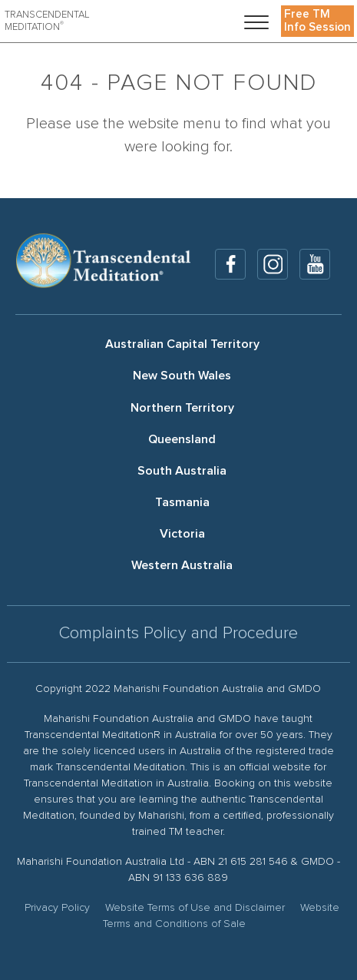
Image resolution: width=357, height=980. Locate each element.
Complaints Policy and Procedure (178, 634)
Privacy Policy (57, 908)
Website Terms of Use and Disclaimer (195, 908)
